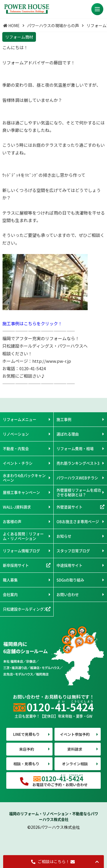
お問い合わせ (68, 594)
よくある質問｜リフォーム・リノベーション (23, 536)
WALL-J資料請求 (17, 507)
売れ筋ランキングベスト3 (78, 463)
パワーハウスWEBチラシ (77, 478)
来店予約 (27, 749)
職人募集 (10, 580)
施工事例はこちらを (22, 323)
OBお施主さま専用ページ (78, 521)
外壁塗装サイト (69, 507)
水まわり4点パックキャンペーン (24, 478)
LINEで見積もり (26, 734)
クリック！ (52, 323)
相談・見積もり (26, 764)
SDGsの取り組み (70, 580)
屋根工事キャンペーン (21, 492)
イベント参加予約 (75, 734)
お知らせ (64, 536)
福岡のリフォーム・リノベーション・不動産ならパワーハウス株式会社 (54, 816)
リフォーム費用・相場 (75, 448)
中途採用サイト (69, 565)
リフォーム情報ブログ (21, 551)
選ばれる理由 (68, 434)
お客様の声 (12, 521)
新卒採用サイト (16, 565)
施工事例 (64, 419)
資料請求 (75, 749)
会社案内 (10, 594)
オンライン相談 (75, 764)
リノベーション (16, 434)
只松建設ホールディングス (25, 609)
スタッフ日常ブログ (73, 551)
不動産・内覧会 (16, 448)
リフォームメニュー (20, 419)
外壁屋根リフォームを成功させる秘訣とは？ (79, 492)
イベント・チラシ (18, 463)
